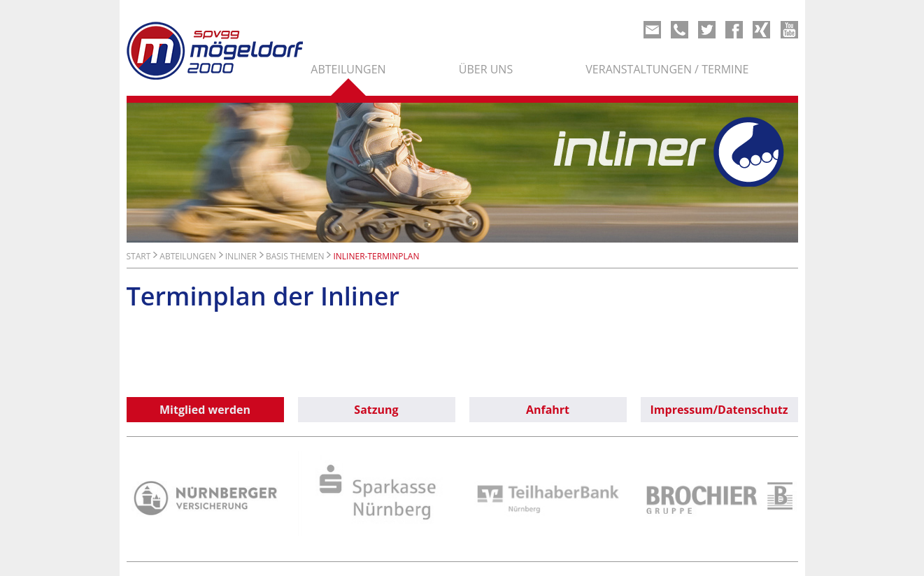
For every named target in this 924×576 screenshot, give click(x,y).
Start (139, 256)
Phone (680, 30)
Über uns (486, 69)
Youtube (789, 30)
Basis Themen (295, 256)
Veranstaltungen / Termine (667, 69)
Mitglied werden (205, 410)
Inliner (241, 256)
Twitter (707, 30)
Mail (652, 30)
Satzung (376, 410)
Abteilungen (348, 69)
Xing (761, 30)
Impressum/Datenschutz (719, 410)
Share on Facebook (734, 30)
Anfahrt (548, 410)
